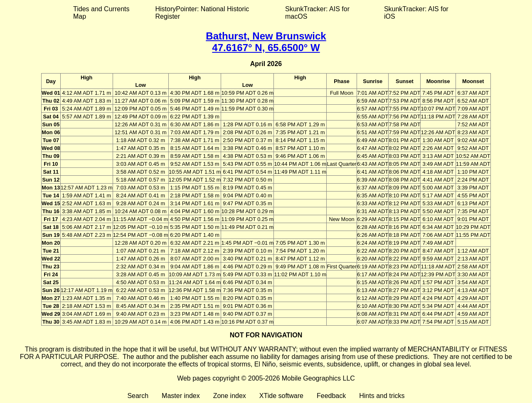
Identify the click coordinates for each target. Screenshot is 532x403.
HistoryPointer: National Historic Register (202, 13)
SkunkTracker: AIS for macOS (317, 13)
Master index (181, 396)
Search (138, 396)
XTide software (281, 396)
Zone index (230, 396)
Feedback (331, 396)
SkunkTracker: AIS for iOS (416, 13)
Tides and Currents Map (101, 13)
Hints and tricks (382, 396)
